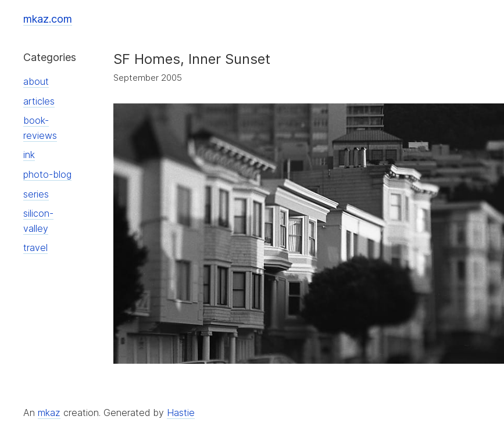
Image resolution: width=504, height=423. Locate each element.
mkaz (49, 413)
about (36, 81)
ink (29, 155)
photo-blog (47, 174)
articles (39, 101)
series (36, 194)
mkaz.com (48, 19)
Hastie (181, 413)
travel (35, 248)
